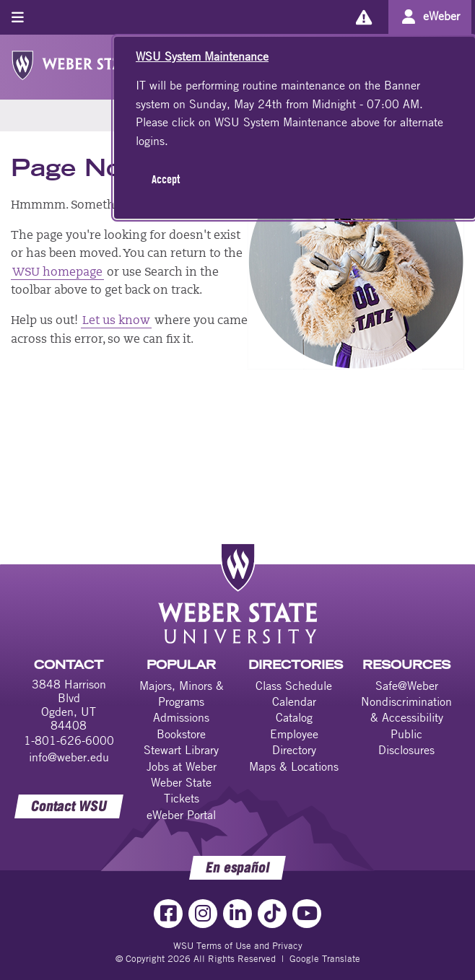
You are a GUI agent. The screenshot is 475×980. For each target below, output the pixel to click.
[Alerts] (363, 17)
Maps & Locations (294, 766)
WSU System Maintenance (202, 56)
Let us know (116, 321)
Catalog (294, 717)
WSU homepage (57, 273)
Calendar (294, 701)
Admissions (181, 717)
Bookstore (181, 734)
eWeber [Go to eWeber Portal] (441, 16)
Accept (166, 179)
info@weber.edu (69, 757)
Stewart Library (181, 750)
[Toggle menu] (18, 17)
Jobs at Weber (182, 766)
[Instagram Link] (203, 914)
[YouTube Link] (307, 914)
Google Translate (325, 958)
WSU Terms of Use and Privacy (238, 945)
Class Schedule (294, 686)
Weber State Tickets (181, 790)
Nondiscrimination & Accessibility (406, 709)
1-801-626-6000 (69, 740)
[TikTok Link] (272, 914)
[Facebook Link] (168, 914)
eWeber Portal (181, 815)
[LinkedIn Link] (237, 914)
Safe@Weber (407, 686)
